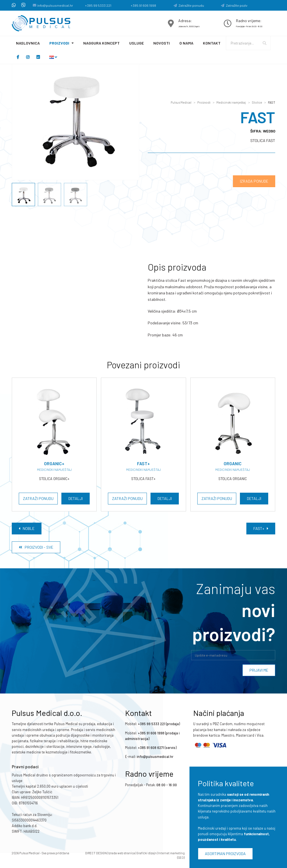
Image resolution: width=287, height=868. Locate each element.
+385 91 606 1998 (143, 5)
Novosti (162, 43)
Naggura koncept (101, 43)
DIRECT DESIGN (96, 853)
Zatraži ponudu (38, 498)
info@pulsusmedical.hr (55, 5)
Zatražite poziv (234, 5)
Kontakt (212, 43)
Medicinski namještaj (231, 102)
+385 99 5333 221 (98, 5)
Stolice (257, 102)
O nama (186, 43)
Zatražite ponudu (189, 5)
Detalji (76, 498)
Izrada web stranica (122, 853)
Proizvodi (59, 43)
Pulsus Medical (181, 102)
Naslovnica (28, 43)
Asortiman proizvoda (225, 854)
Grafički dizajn (147, 853)
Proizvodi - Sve (36, 547)
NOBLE (27, 528)
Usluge (136, 43)
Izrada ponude (254, 181)
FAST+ (261, 528)
